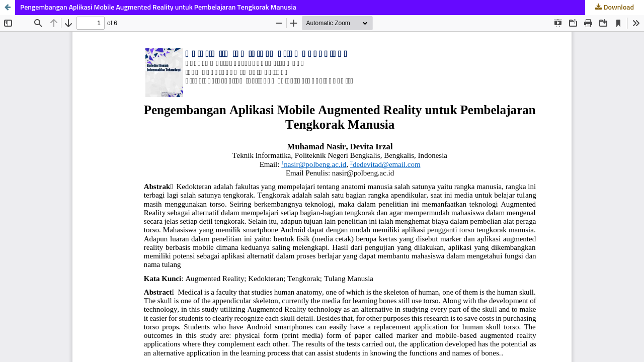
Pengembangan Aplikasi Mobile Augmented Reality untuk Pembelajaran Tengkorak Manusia (158, 8)
